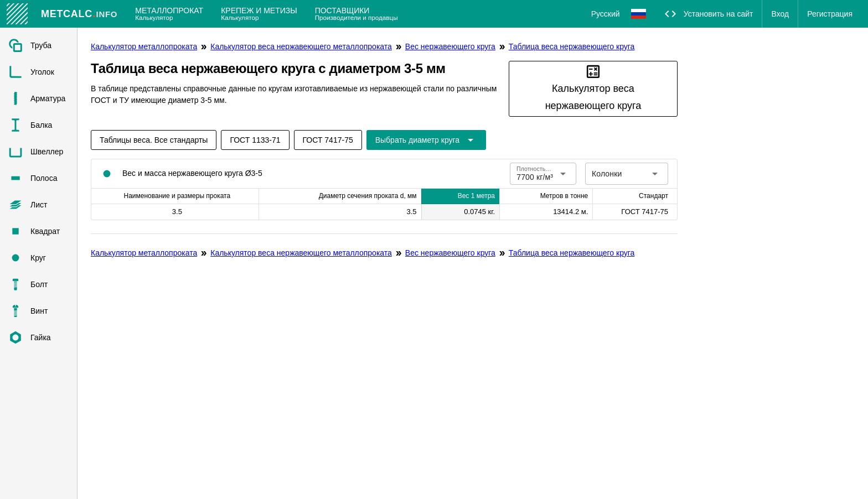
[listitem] (38, 45)
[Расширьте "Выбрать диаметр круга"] (426, 140)
